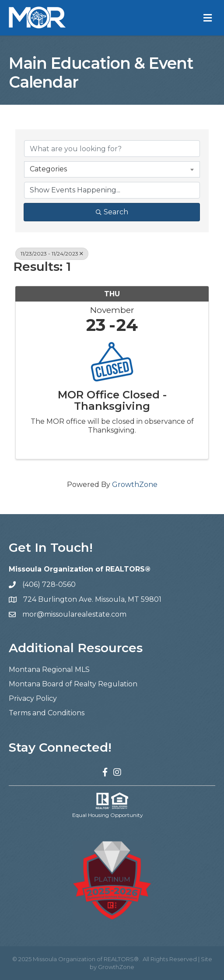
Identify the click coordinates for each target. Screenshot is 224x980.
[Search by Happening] (112, 190)
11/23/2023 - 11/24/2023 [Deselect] (52, 254)
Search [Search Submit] (112, 212)
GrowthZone (135, 485)
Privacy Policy (33, 698)
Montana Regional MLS (49, 669)
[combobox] (112, 169)
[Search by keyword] (112, 149)
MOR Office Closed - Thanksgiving (112, 401)
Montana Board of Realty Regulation (73, 684)
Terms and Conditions (47, 713)
